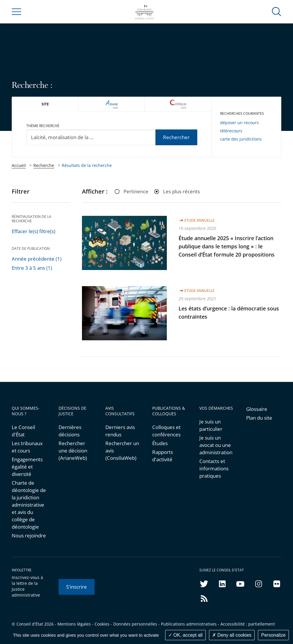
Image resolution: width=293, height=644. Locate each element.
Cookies (102, 624)
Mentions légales (74, 624)
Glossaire (257, 409)
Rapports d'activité (163, 456)
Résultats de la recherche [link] (87, 165)
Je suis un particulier (211, 425)
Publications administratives (189, 624)
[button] (277, 11)
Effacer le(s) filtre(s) (34, 231)
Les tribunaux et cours (27, 447)
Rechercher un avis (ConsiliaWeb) (122, 451)
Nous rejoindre (29, 535)
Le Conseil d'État (23, 431)
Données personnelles (135, 624)
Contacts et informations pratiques (214, 468)
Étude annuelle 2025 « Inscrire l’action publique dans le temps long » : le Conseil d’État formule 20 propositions (227, 246)
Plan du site (259, 418)
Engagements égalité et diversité (27, 467)
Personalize (273, 635)
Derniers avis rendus (120, 431)
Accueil (19, 165)
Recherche (44, 165)
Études (160, 443)
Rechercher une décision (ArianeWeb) (73, 451)
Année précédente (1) (37, 259)
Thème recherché (43, 126)
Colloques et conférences (166, 431)
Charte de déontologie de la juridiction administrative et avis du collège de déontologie (29, 505)
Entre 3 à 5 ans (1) (32, 268)
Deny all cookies (232, 635)
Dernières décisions (70, 431)
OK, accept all (185, 635)
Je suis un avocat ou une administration (216, 445)
